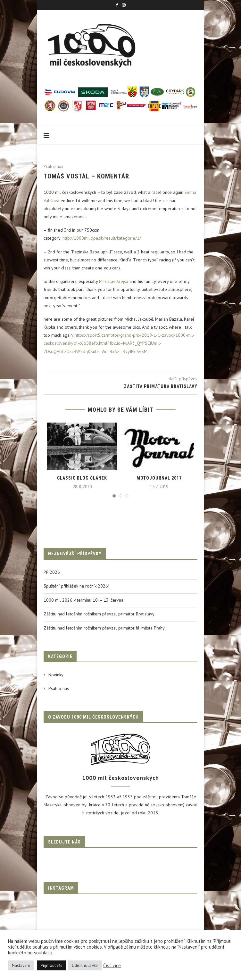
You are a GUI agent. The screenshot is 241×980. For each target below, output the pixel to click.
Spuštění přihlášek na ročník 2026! (76, 586)
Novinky (56, 675)
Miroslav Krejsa (114, 281)
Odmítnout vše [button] (85, 965)
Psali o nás (53, 167)
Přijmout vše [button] (52, 965)
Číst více (112, 966)
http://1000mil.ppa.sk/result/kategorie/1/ (102, 238)
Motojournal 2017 (159, 478)
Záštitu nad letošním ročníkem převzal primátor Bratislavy (99, 614)
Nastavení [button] (21, 965)
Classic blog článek (82, 478)
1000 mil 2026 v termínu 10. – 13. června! (84, 600)
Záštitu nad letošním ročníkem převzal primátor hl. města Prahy (104, 628)
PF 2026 (52, 572)
